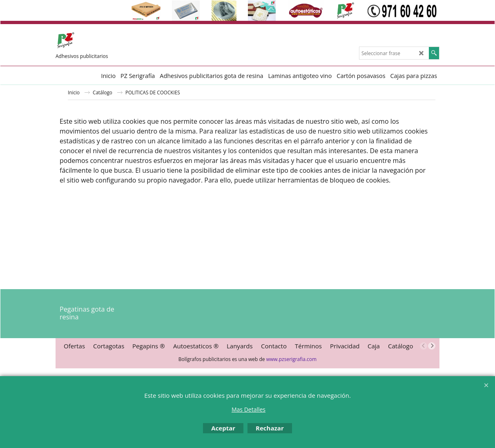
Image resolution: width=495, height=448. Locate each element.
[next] (432, 346)
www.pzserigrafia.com (291, 359)
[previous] (424, 346)
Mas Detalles (249, 409)
